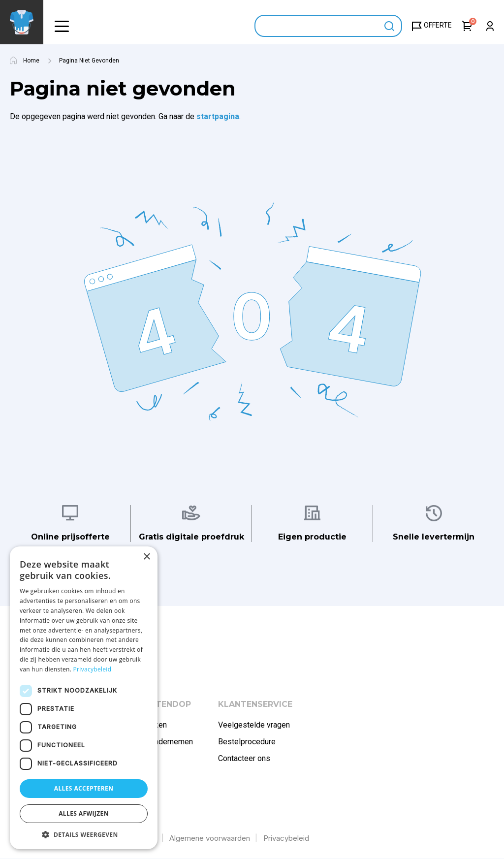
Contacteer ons (244, 758)
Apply (390, 26)
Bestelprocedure (247, 742)
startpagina (218, 116)
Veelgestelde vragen (254, 725)
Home (31, 61)
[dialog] (84, 698)
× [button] (146, 557)
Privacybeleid (286, 838)
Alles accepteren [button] (84, 788)
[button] (62, 26)
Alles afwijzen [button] (84, 813)
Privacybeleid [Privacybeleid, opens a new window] (93, 669)
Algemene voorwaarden (210, 838)
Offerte (438, 25)
